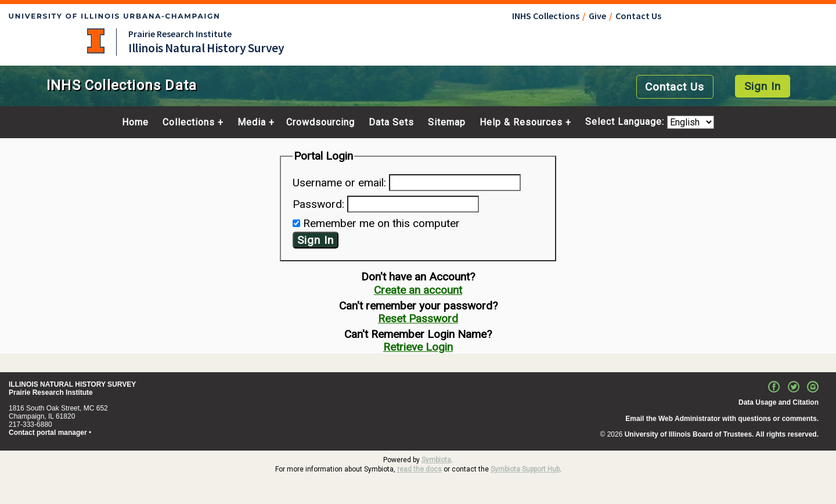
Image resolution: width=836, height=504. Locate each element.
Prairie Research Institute (180, 34)
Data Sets (391, 123)
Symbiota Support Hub (525, 469)
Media (252, 123)
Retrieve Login (418, 347)
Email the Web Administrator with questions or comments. (722, 419)
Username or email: (339, 183)
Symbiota (436, 460)
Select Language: (626, 122)
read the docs (419, 469)
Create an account (418, 290)
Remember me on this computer (381, 223)
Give (597, 16)
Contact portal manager (48, 433)
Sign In (763, 86)
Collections (189, 123)
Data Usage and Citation (779, 402)
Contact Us (638, 16)
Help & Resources (521, 123)
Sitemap (447, 123)
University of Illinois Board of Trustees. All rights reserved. (722, 434)
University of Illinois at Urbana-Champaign (96, 41)
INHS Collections (546, 16)
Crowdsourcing (320, 123)
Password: (318, 204)
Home (135, 123)
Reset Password (418, 318)
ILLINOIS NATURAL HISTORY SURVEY (72, 384)
